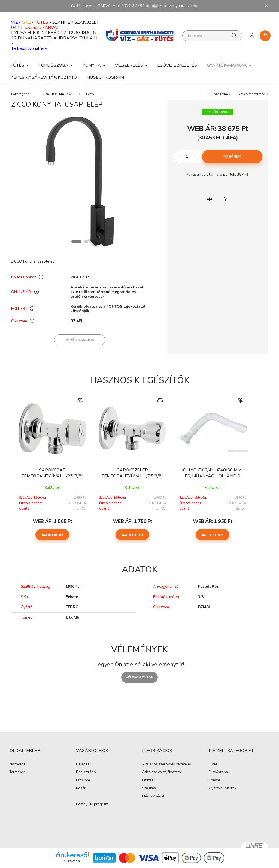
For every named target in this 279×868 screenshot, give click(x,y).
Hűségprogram (105, 77)
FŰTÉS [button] (18, 65)
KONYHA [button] (92, 65)
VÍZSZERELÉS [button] (130, 65)
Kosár (81, 788)
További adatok (80, 340)
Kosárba (232, 156)
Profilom (83, 781)
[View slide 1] (76, 242)
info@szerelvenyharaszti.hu (172, 6)
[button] (209, 199)
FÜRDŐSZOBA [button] (54, 65)
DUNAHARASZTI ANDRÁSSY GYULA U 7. (54, 41)
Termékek (17, 772)
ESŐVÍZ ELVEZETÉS (177, 65)
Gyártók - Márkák (222, 788)
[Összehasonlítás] (80, 401)
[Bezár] (266, 6)
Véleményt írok (139, 677)
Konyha (215, 781)
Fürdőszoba (218, 772)
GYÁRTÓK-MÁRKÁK (58, 94)
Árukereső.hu (72, 861)
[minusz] (180, 157)
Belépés (83, 765)
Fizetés (148, 781)
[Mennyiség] (187, 157)
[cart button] (265, 36)
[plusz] (195, 157)
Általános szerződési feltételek (167, 765)
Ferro (90, 94)
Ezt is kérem (52, 535)
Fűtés (213, 765)
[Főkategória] (20, 94)
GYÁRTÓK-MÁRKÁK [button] (227, 65)
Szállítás (149, 788)
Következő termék (251, 94)
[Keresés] (212, 36)
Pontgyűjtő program (92, 805)
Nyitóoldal (18, 765)
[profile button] (252, 36)
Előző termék (221, 94)
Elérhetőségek (154, 797)
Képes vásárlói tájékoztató (44, 77)
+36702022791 (129, 6)
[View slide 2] (86, 242)
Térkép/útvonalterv (29, 48)
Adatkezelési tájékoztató (162, 772)
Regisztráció (86, 772)
